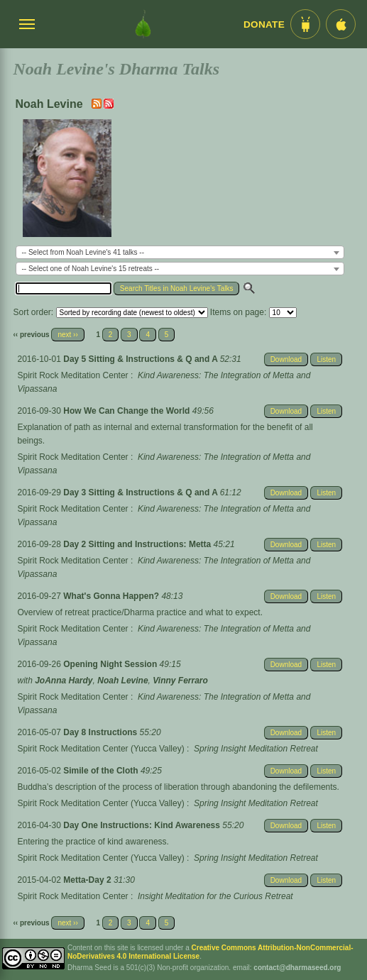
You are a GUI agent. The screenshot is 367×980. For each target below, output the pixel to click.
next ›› (67, 335)
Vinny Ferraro (180, 681)
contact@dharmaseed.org (297, 968)
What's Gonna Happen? (112, 596)
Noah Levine (122, 681)
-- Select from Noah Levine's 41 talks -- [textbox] (83, 252)
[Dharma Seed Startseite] (143, 24)
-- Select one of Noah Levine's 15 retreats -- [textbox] (91, 269)
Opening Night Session (111, 664)
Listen (326, 359)
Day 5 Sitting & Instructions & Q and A (141, 359)
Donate (264, 24)
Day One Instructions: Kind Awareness (143, 825)
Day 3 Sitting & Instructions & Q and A (141, 492)
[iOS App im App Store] (341, 24)
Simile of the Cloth (102, 771)
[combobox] (180, 252)
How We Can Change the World (128, 411)
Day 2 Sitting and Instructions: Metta (138, 544)
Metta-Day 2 (88, 880)
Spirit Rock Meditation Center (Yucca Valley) (101, 749)
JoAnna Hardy (64, 681)
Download (286, 359)
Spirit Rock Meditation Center (73, 375)
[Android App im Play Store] (305, 24)
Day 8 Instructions (101, 732)
